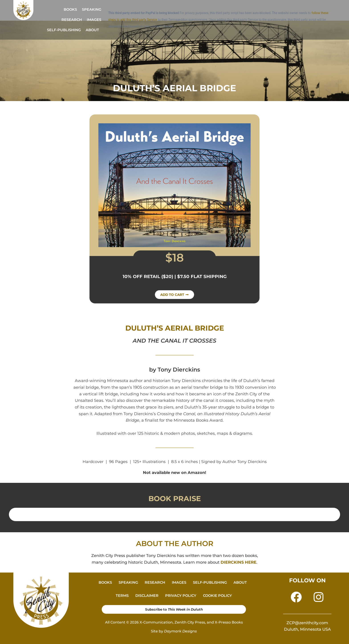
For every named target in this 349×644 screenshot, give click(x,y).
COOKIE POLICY (217, 596)
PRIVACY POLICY (181, 596)
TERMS (122, 596)
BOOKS (70, 9)
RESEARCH (72, 20)
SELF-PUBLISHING (64, 30)
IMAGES (94, 20)
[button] (93, 30)
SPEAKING (92, 9)
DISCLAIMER (147, 596)
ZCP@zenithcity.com (307, 623)
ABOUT (92, 30)
